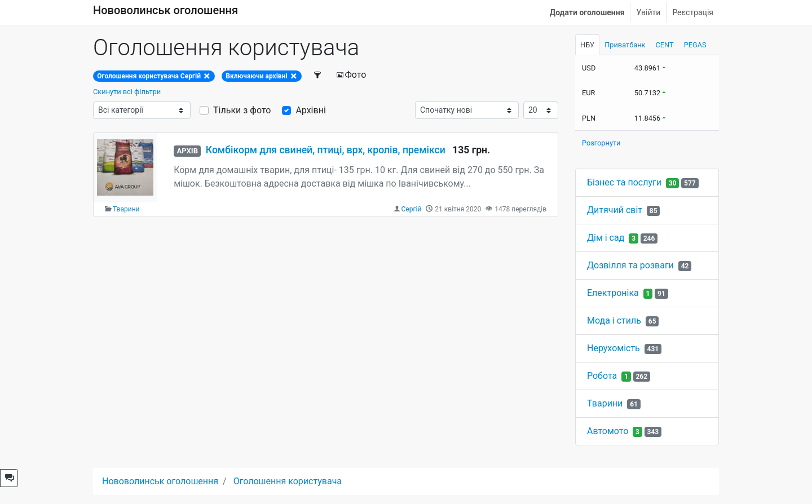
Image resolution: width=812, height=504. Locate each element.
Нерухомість (614, 348)
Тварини (126, 209)
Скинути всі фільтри (127, 92)
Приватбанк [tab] (625, 45)
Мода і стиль (614, 320)
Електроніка (613, 293)
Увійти (648, 12)
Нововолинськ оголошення (166, 10)
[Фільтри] (318, 75)
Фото (351, 75)
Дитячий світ (615, 210)
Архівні (310, 110)
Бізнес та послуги (624, 182)
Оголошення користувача (288, 481)
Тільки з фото (242, 110)
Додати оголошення (587, 12)
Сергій (412, 209)
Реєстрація (693, 12)
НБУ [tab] (587, 45)
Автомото (608, 431)
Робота (602, 376)
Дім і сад (606, 238)
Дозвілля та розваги (630, 265)
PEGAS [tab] (695, 45)
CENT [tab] (665, 45)
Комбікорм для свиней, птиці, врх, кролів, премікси (326, 150)
